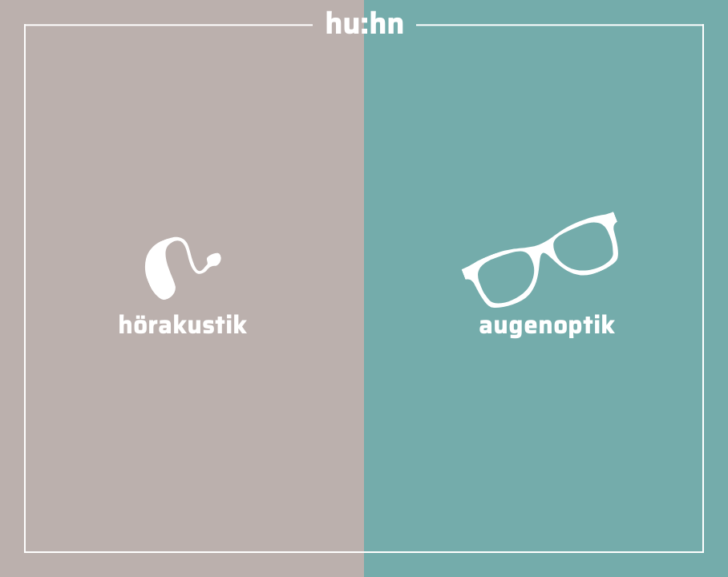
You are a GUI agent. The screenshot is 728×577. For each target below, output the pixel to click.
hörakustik (182, 308)
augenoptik (546, 308)
